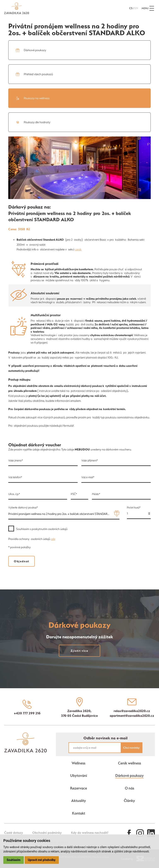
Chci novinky (131, 748)
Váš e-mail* (88, 477)
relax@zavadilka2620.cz (132, 711)
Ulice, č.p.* (14, 494)
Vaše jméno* (16, 461)
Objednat (22, 561)
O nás (129, 788)
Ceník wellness (129, 763)
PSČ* (74, 494)
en (136, 8)
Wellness (78, 763)
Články (129, 801)
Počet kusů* (134, 507)
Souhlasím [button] (14, 860)
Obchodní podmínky (47, 833)
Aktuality (79, 801)
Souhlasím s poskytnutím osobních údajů (42, 529)
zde (53, 539)
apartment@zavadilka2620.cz (132, 716)
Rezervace (79, 788)
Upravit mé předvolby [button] (42, 860)
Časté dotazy (14, 833)
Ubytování (79, 776)
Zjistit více (76, 651)
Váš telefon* (15, 477)
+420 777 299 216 (27, 713)
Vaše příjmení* (90, 461)
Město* (96, 494)
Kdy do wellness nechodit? (90, 833)
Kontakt (79, 813)
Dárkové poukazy (129, 776)
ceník (78, 249)
